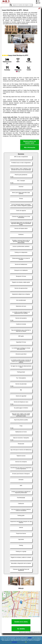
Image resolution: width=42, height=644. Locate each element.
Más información (30, 147)
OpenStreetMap (36, 616)
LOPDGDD (14, 642)
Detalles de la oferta (21, 622)
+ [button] (4, 593)
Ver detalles (21, 629)
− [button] (4, 596)
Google (30, 638)
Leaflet (30, 616)
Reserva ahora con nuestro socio (30, 142)
